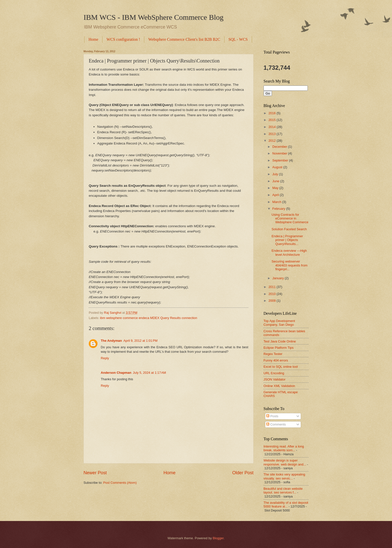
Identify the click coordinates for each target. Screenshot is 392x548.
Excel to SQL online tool (281, 367)
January (278, 278)
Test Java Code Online (280, 341)
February (279, 209)
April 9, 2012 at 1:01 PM (140, 341)
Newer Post (95, 473)
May (276, 188)
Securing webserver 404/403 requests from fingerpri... (289, 265)
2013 (272, 134)
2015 (272, 120)
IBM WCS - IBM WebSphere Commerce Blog (153, 17)
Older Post (243, 473)
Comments (276, 424)
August (278, 167)
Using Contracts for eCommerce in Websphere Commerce (290, 218)
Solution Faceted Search (289, 229)
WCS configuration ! (123, 39)
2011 (272, 287)
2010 (272, 294)
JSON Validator (274, 379)
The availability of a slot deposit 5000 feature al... (286, 504)
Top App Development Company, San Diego (279, 323)
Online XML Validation (279, 386)
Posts (272, 416)
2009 (272, 301)
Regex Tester (273, 354)
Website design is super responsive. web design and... (285, 462)
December (280, 147)
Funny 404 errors (276, 360)
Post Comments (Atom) (120, 483)
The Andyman (111, 341)
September (281, 160)
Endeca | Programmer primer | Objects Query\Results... (287, 240)
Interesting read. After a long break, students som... (284, 448)
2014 (272, 127)
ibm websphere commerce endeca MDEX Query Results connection (149, 318)
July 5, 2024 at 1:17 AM (149, 373)
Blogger (218, 538)
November (280, 153)
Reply (105, 358)
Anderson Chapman (116, 373)
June (276, 181)
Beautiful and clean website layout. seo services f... (283, 490)
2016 (272, 113)
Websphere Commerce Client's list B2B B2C (184, 39)
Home (93, 39)
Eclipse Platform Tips (278, 348)
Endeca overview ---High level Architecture (289, 252)
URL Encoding (274, 373)
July (275, 174)
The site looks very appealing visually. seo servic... (284, 476)
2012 (272, 141)
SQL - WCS (238, 39)
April (276, 195)
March (277, 202)
